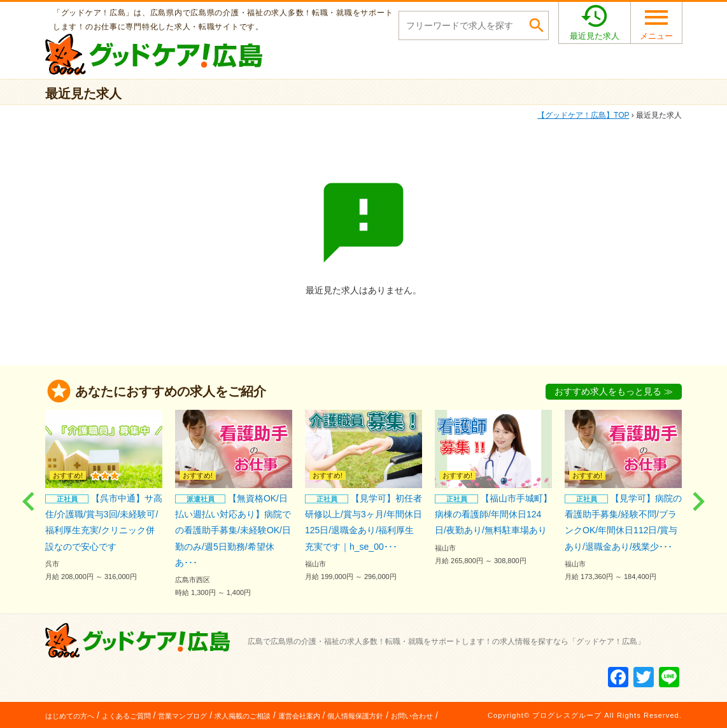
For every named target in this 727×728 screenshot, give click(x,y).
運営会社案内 (299, 715)
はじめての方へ (70, 715)
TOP (583, 115)
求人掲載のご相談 (243, 715)
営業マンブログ (182, 715)
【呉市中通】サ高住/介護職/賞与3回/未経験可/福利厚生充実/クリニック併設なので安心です (104, 497)
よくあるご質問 (126, 715)
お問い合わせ (412, 715)
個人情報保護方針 (355, 715)
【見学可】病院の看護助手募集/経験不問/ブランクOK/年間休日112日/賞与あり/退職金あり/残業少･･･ (623, 497)
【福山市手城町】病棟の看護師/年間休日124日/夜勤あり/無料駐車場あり (493, 489)
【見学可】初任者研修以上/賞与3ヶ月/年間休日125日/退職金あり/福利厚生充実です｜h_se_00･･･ (363, 497)
